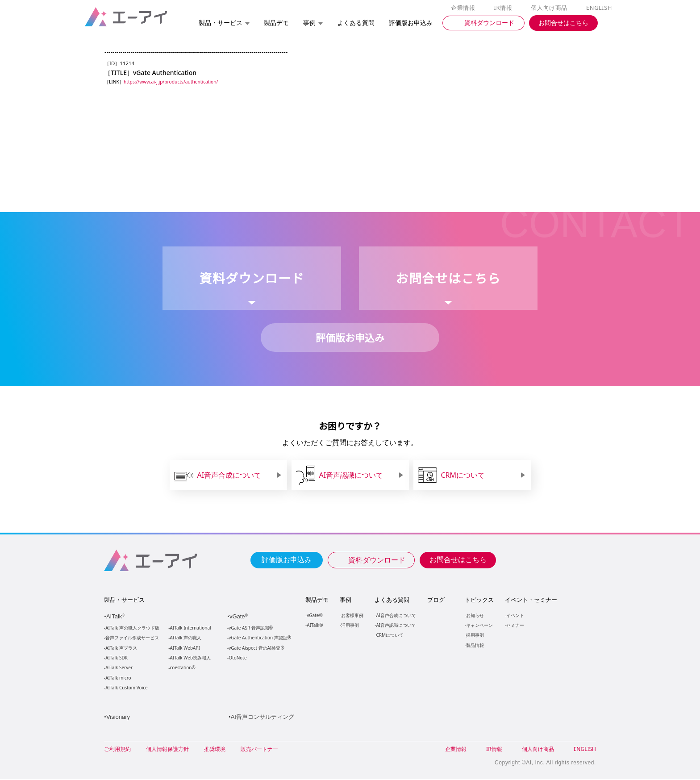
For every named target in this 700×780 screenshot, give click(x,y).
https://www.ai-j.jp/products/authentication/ (173, 82)
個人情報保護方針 (167, 750)
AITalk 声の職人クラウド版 (132, 628)
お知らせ (475, 615)
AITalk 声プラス (121, 649)
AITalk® (314, 625)
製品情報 (475, 645)
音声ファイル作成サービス (132, 638)
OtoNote (237, 658)
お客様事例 (352, 615)
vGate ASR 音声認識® (250, 628)
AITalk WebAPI (185, 649)
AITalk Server (119, 668)
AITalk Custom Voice (126, 688)
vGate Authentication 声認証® (259, 638)
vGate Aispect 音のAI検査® (256, 649)
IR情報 (504, 8)
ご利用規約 (117, 750)
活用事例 (350, 625)
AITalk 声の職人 (186, 638)
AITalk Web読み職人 (190, 658)
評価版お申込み (287, 559)
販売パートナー (259, 750)
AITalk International (191, 628)
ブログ (435, 600)
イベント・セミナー (531, 600)
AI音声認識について (396, 625)
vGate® (314, 615)
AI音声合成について (396, 615)
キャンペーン (479, 625)
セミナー (515, 625)
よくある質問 (392, 600)
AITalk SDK (117, 658)
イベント (515, 615)
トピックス (479, 600)
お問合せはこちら (458, 559)
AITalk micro (118, 678)
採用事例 (475, 635)
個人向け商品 (550, 8)
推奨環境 (215, 750)
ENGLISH (600, 8)
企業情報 (465, 8)
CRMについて (390, 635)
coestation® (182, 668)
